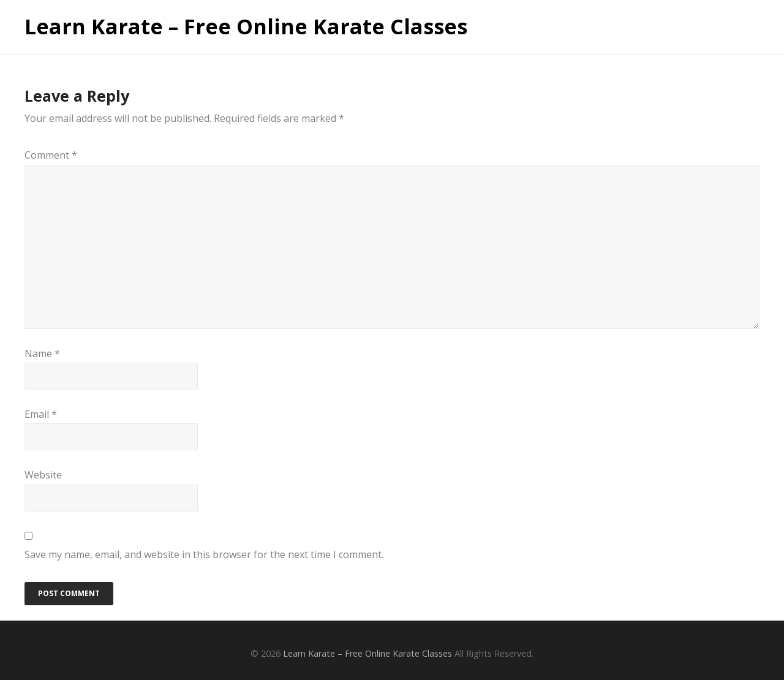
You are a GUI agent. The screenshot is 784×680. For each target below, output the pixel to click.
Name (42, 353)
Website (43, 475)
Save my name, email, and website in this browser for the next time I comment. (204, 554)
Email (41, 414)
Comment (51, 155)
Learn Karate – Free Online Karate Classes (246, 27)
